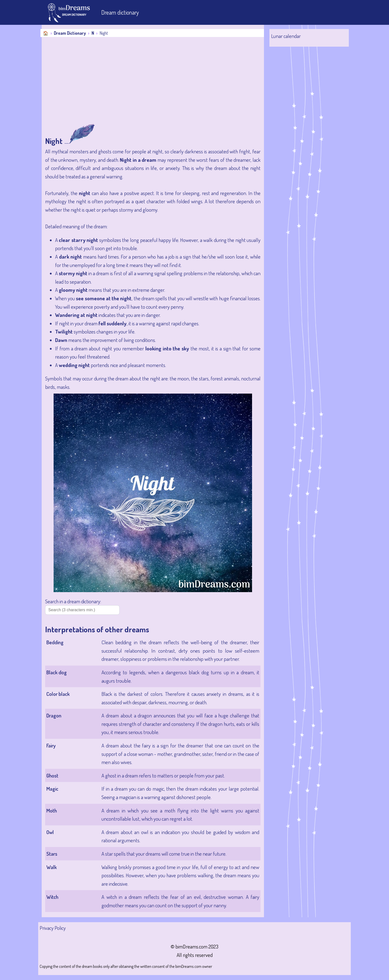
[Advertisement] (153, 86)
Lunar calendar (286, 36)
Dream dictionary (120, 12)
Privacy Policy (53, 928)
